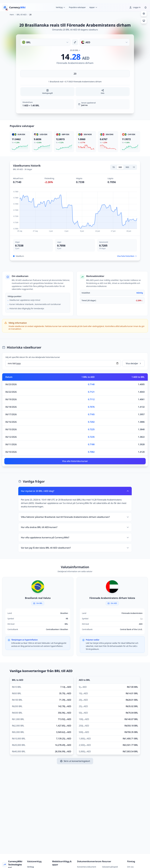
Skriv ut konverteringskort (75, 761)
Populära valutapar (77, 7)
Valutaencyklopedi (110, 867)
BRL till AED (22, 15)
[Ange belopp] (75, 74)
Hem (12, 15)
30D (120, 167)
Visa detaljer (134, 363)
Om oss (130, 867)
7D (114, 167)
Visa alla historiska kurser (75, 461)
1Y (134, 167)
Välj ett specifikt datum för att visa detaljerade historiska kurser (33, 357)
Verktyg (31, 867)
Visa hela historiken (127, 256)
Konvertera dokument (87, 867)
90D (127, 167)
